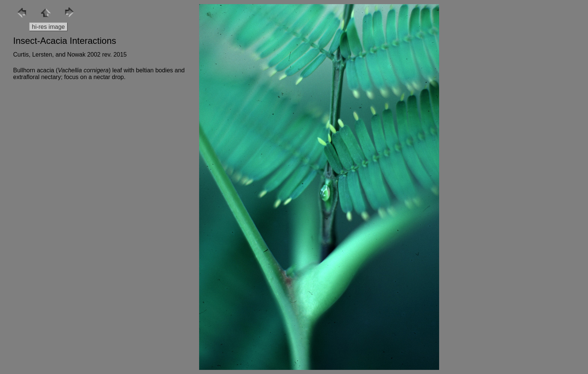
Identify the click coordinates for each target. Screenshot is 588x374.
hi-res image (48, 27)
